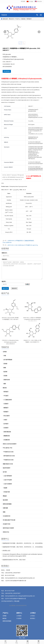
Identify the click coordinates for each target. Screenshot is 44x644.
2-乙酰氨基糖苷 (8, 400)
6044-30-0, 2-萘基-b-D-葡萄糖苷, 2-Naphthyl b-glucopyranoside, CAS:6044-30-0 (32, 319)
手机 (16, 642)
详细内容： (5, 259)
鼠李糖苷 (6, 424)
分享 (5, 642)
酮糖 (5, 368)
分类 (27, 642)
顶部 (38, 642)
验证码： (4, 281)
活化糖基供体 (7, 516)
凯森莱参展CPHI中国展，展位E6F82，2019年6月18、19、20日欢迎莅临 (23, 543)
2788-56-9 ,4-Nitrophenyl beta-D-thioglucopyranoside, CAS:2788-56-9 (10, 342)
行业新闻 (19, 618)
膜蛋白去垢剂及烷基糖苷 (10, 444)
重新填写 (14, 288)
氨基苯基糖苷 (7, 468)
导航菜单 (4, 15)
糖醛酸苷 (6, 408)
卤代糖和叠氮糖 (8, 360)
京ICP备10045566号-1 (7, 601)
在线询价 (7, 71)
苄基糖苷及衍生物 (8, 460)
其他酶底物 (7, 440)
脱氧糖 (5, 364)
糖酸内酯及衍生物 (8, 464)
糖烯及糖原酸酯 (7, 504)
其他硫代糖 (7, 492)
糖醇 (5, 384)
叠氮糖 (5, 496)
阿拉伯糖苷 (7, 416)
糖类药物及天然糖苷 (8, 528)
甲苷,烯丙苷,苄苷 (8, 448)
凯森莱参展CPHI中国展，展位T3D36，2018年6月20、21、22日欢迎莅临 (23, 547)
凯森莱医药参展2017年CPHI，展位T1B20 (14, 560)
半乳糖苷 (6, 396)
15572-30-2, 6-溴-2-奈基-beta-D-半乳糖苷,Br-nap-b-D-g (23, 245)
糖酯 (4, 512)
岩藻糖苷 (6, 428)
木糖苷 (5, 420)
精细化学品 (6, 532)
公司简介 (33, 613)
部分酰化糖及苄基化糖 (9, 520)
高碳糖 (5, 376)
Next (39, 32)
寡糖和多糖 (7, 380)
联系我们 (33, 618)
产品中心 (18, 19)
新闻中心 (19, 613)
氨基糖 (5, 372)
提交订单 (5, 288)
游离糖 (5, 352)
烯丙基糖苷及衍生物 (9, 456)
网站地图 (17, 601)
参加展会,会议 (6, 551)
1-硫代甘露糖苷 (8, 484)
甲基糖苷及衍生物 (8, 452)
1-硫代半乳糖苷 (8, 480)
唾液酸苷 (6, 412)
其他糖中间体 (7, 524)
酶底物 (23, 19)
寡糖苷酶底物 (7, 432)
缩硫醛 (5, 488)
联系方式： (5, 253)
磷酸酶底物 (7, 436)
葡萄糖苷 (29, 19)
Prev (5, 32)
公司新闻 (19, 616)
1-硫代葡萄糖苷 (8, 476)
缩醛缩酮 (5, 508)
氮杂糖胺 (5, 500)
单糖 (5, 356)
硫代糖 (5, 472)
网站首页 (11, 19)
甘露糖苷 (6, 404)
